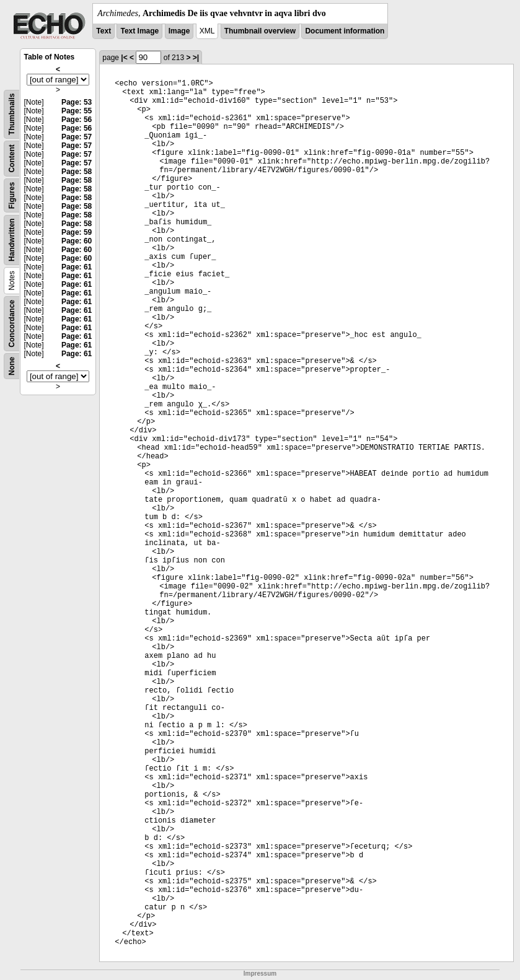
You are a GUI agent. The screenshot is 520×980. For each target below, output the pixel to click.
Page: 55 (77, 111)
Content (12, 158)
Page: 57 (77, 137)
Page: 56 (77, 120)
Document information (345, 31)
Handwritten (12, 240)
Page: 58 (77, 172)
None (12, 366)
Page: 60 (77, 241)
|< (124, 58)
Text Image (139, 31)
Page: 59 (77, 232)
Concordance (12, 324)
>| (196, 58)
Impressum (260, 973)
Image (179, 31)
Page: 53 (77, 102)
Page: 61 (77, 267)
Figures (12, 195)
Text (104, 31)
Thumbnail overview (260, 31)
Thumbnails (12, 114)
